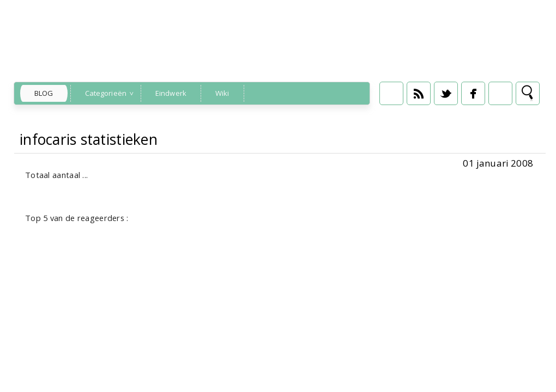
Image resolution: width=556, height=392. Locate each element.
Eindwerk (171, 93)
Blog (44, 93)
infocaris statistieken (89, 139)
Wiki (222, 93)
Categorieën (106, 93)
